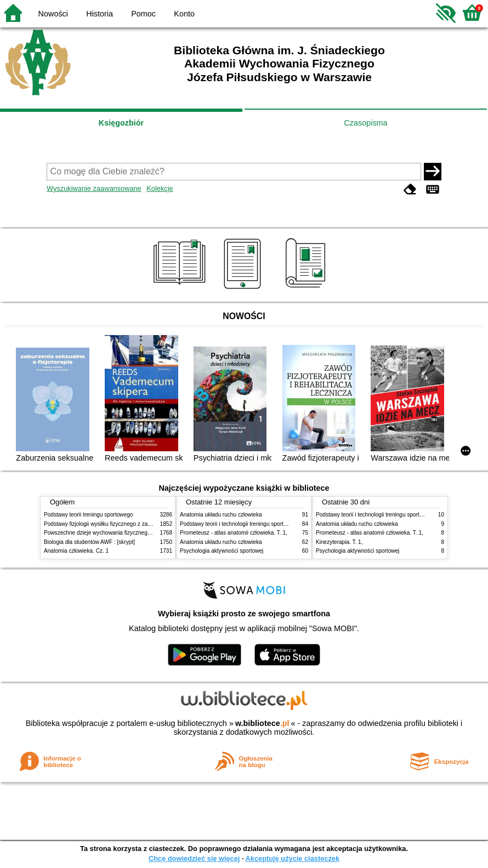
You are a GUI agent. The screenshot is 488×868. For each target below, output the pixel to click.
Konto (184, 14)
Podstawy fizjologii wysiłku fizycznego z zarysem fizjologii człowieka (127, 524)
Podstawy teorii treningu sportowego (88, 515)
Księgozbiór (121, 123)
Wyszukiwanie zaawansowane (94, 188)
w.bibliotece (262, 723)
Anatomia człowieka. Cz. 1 (76, 551)
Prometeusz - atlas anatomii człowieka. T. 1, (234, 533)
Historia (100, 14)
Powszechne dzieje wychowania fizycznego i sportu (107, 533)
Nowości (53, 14)
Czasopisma (365, 123)
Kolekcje (160, 188)
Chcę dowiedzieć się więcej (194, 858)
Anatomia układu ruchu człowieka (221, 515)
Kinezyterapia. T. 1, (339, 542)
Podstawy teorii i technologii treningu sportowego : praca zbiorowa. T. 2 (267, 524)
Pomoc (143, 14)
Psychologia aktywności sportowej (222, 551)
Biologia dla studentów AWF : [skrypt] (89, 542)
